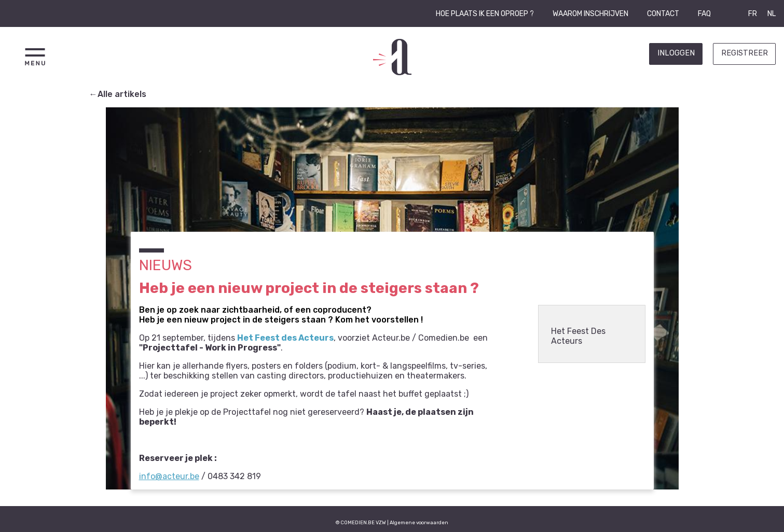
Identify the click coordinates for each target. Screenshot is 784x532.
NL (772, 14)
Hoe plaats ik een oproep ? (485, 14)
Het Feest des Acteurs (285, 338)
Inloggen (676, 53)
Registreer (745, 53)
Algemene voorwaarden (419, 522)
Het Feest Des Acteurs (578, 336)
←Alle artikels (118, 94)
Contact (663, 14)
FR (753, 14)
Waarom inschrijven (590, 14)
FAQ (704, 14)
